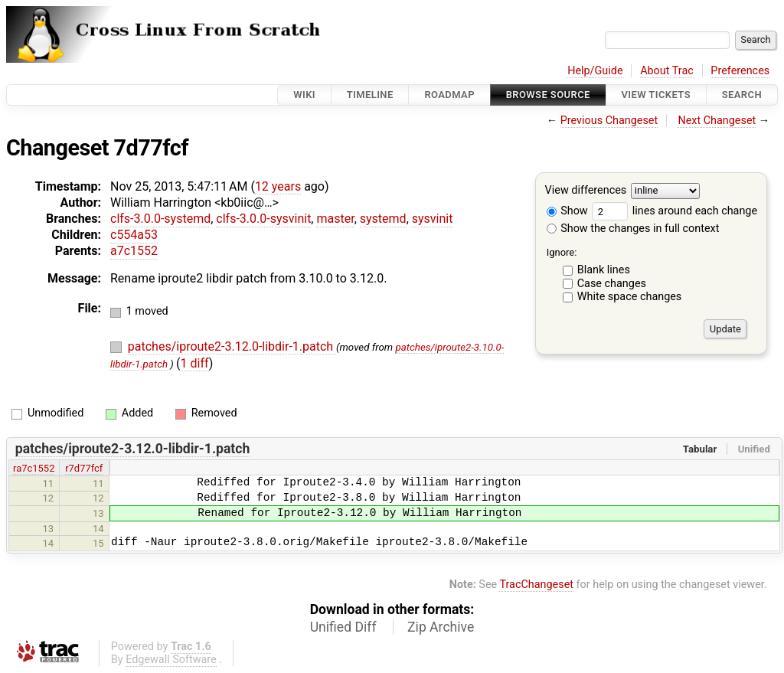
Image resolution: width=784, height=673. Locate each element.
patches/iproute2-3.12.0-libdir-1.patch (232, 346)
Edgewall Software (171, 660)
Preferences (740, 71)
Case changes (612, 284)
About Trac (667, 71)
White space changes (630, 297)
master (335, 219)
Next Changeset (717, 121)
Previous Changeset (609, 121)
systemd (383, 219)
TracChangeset (536, 585)
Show (567, 211)
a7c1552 (134, 251)
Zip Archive (441, 627)
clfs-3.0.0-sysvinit (263, 219)
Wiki (304, 95)
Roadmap (449, 95)
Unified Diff (343, 627)
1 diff (195, 363)
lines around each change (675, 211)
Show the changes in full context (633, 229)
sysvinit (433, 219)
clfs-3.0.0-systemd (160, 219)
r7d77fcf (84, 468)
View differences (586, 191)
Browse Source (548, 95)
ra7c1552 (34, 468)
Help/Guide (595, 71)
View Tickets (656, 95)
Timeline (370, 95)
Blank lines (604, 270)
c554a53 (134, 235)
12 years (278, 186)
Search (742, 95)
